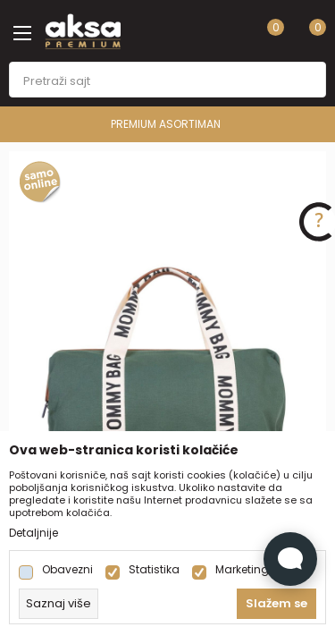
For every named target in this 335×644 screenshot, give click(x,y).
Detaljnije (33, 533)
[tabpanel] (167, 390)
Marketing (242, 570)
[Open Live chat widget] (290, 559)
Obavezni (67, 570)
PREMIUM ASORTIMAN (166, 124)
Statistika (154, 570)
